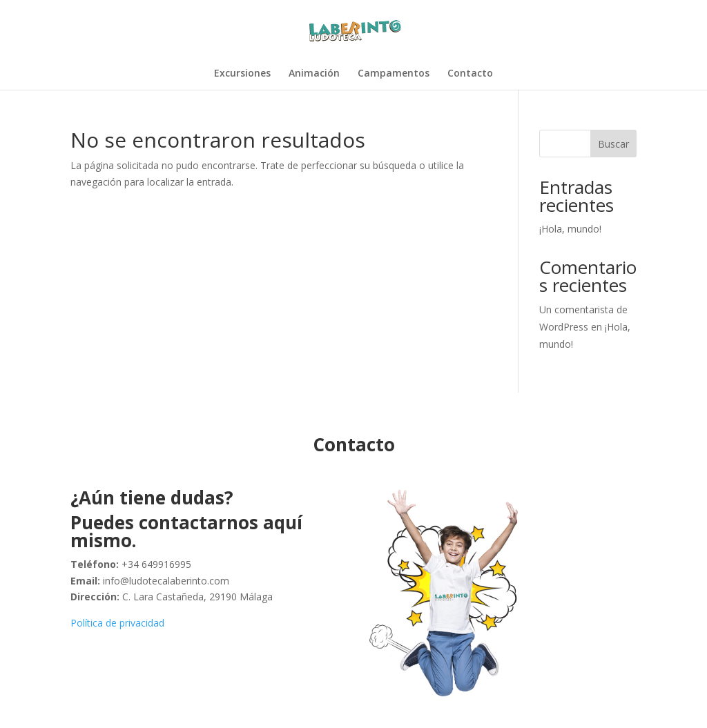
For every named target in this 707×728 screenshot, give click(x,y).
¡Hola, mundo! (570, 229)
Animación (314, 74)
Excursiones (242, 74)
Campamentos (394, 74)
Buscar (613, 144)
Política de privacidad (117, 623)
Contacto (470, 74)
